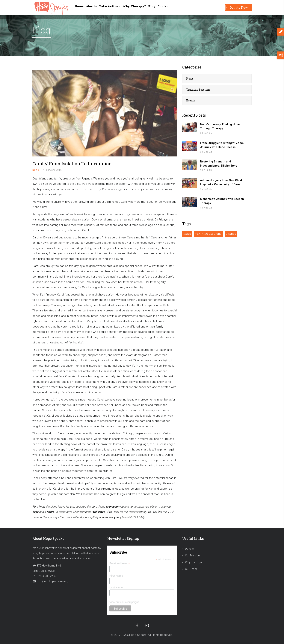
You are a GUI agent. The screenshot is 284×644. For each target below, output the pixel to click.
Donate (189, 549)
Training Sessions (198, 90)
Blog (163, 9)
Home (80, 9)
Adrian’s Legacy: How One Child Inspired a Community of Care (221, 182)
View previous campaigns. (125, 602)
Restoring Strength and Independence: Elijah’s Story (219, 164)
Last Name (116, 587)
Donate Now (239, 9)
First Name (116, 576)
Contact (177, 9)
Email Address (120, 563)
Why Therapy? (143, 9)
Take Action (116, 10)
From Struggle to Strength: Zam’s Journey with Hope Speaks (222, 145)
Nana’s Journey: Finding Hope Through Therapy (220, 126)
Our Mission (192, 556)
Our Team (191, 569)
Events (191, 100)
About (95, 10)
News (36, 170)
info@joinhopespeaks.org (50, 581)
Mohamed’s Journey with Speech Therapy (222, 201)
